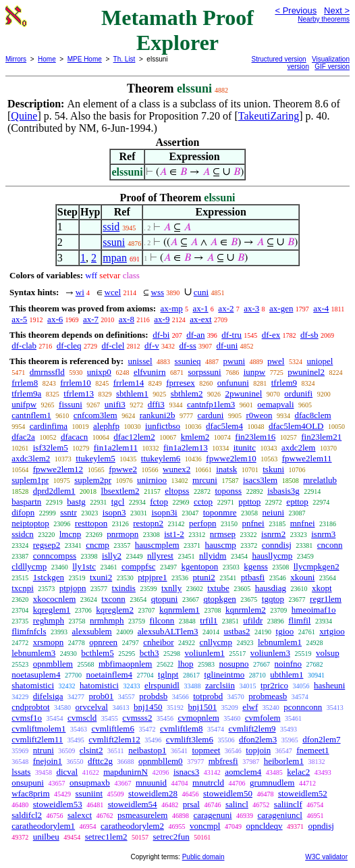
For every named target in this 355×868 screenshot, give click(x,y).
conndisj (277, 545)
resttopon (91, 523)
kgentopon (199, 566)
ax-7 (91, 319)
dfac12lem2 (134, 437)
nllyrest (160, 556)
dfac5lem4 (224, 426)
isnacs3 (186, 772)
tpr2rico (274, 685)
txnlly (171, 588)
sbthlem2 (187, 393)
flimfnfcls (29, 631)
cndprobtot (30, 707)
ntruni (44, 750)
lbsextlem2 (120, 491)
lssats (21, 772)
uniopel (320, 361)
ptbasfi (253, 577)
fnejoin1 (48, 761)
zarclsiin (220, 685)
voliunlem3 (270, 653)
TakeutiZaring (269, 116)
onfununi (233, 383)
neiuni (274, 512)
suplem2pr (93, 480)
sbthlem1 (132, 393)
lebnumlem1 (280, 642)
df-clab (24, 346)
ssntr (69, 512)
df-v (152, 346)
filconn (162, 620)
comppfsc (139, 566)
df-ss (187, 346)
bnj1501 (203, 707)
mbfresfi (223, 761)
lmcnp (71, 534)
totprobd (208, 696)
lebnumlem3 (33, 653)
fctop (159, 502)
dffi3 (156, 404)
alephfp (106, 426)
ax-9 (162, 319)
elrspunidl (162, 685)
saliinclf (288, 804)
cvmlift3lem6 (190, 739)
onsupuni (28, 783)
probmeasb (268, 696)
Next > (337, 10)
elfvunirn (150, 372)
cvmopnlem (198, 718)
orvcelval (92, 707)
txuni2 (101, 577)
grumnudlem (272, 783)
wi (80, 292)
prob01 (102, 696)
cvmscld (82, 718)
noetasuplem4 (36, 674)
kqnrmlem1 (180, 610)
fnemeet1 (312, 750)
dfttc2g (100, 761)
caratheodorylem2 (132, 826)
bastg (76, 502)
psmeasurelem (142, 815)
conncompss (55, 556)
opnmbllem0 (161, 761)
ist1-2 (174, 534)
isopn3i (164, 512)
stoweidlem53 (58, 804)
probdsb (153, 696)
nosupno (234, 664)
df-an (195, 335)
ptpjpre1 (152, 577)
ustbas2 (237, 631)
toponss (228, 491)
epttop (297, 502)
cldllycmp (29, 566)
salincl (237, 804)
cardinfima (49, 426)
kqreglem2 (115, 610)
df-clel (113, 346)
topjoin (258, 750)
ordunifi (298, 393)
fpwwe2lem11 (307, 458)
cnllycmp (216, 642)
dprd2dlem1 (54, 491)
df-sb (309, 335)
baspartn (26, 502)
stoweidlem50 (228, 793)
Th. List (125, 59)
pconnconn (303, 707)
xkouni (302, 577)
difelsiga (48, 696)
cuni (201, 292)
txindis (123, 588)
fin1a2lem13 (186, 448)
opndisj (321, 826)
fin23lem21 (321, 437)
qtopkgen (219, 599)
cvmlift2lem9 (252, 729)
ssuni (114, 242)
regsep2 (47, 545)
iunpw (255, 372)
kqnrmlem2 (246, 610)
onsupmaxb (90, 783)
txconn (113, 599)
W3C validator (326, 857)
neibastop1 (147, 750)
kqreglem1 (52, 610)
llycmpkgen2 (317, 566)
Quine (24, 116)
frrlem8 (25, 383)
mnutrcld (208, 783)
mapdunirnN (126, 772)
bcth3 (149, 653)
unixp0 (99, 372)
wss (158, 292)
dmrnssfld (47, 372)
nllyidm (213, 556)
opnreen (103, 642)
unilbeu (46, 837)
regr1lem (326, 599)
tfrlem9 (284, 383)
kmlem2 (195, 437)
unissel (140, 361)
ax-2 (226, 308)
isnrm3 (323, 534)
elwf (250, 707)
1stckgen (49, 577)
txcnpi (23, 588)
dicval (67, 772)
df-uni (227, 346)
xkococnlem (55, 599)
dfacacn (74, 437)
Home (47, 59)
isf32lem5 (51, 448)
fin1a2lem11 (116, 448)
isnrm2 (273, 534)
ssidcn (23, 534)
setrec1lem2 (106, 837)
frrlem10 (75, 383)
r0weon (259, 415)
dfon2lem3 (258, 739)
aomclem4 (243, 772)
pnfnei (253, 523)
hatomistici (99, 685)
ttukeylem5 (95, 458)
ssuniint (89, 793)
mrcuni (205, 480)
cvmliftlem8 (182, 729)
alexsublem (92, 631)
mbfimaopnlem (125, 664)
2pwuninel (243, 393)
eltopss (177, 491)
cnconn (330, 545)
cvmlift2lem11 (37, 739)
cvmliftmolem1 (38, 729)
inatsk (226, 469)
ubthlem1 (286, 674)
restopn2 (148, 523)
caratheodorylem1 (43, 826)
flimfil (299, 620)
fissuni (71, 404)
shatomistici (33, 685)
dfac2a (23, 437)
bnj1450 (148, 707)
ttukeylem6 (161, 458)
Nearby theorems (324, 19)
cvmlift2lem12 (114, 739)
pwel (276, 361)
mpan (115, 258)
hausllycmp (272, 556)
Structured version (279, 59)
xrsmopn (49, 642)
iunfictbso (163, 426)
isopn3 (114, 512)
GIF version (332, 67)
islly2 (112, 556)
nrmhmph (107, 620)
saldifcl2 (27, 815)
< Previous (296, 10)
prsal (191, 804)
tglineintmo (224, 674)
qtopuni (165, 599)
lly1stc (84, 566)
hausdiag (271, 588)
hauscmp (221, 545)
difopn (23, 512)
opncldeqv (264, 826)
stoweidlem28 (153, 793)
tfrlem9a (26, 393)
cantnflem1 (31, 415)
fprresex (181, 383)
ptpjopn (73, 588)
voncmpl (205, 826)
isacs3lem (260, 480)
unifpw (24, 404)
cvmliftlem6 (113, 729)
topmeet (206, 750)
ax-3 (251, 308)
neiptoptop (30, 523)
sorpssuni (205, 372)
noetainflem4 (109, 674)
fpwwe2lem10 (231, 458)
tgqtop (273, 599)
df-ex (271, 335)
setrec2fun (171, 837)
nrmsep (223, 534)
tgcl (118, 502)
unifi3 (115, 404)
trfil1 (209, 620)
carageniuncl (280, 815)
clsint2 (91, 750)
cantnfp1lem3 (211, 404)
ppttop (249, 502)
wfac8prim (30, 793)
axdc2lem (299, 448)
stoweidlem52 (303, 793)
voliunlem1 (205, 653)
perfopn (202, 523)
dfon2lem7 (321, 739)
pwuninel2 (306, 372)
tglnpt (168, 674)
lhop (185, 664)
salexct (80, 815)
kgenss (255, 566)
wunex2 (176, 469)
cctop (203, 502)
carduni (210, 415)
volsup (328, 653)
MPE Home (85, 59)
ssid (111, 227)
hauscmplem (157, 545)
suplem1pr (30, 480)
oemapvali (275, 404)
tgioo (285, 631)
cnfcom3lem (95, 415)
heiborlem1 (284, 761)
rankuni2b (158, 415)
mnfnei (303, 523)
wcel (113, 292)
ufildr (253, 620)
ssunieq (188, 361)
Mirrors (16, 59)
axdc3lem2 (31, 458)
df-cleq (69, 346)
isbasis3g (283, 491)
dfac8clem (312, 415)
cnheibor (158, 642)
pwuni (235, 361)
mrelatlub (320, 480)
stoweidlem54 (133, 804)
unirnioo (152, 480)
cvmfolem (263, 718)
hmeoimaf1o (314, 610)
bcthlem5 (97, 653)
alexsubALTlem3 (168, 631)
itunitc (245, 448)
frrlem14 (129, 383)
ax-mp (172, 308)
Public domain (203, 857)
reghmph (49, 620)
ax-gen (281, 308)
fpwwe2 (123, 469)
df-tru (231, 335)
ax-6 (55, 319)
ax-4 (321, 308)
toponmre (220, 512)
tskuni (273, 469)
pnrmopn (122, 534)
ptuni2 (204, 577)
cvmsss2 (137, 718)
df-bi (161, 335)
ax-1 (201, 308)
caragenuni (212, 815)
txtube (218, 588)
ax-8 (127, 319)
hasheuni (329, 685)
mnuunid (151, 783)
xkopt (322, 588)
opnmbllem (53, 664)
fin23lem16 (255, 437)
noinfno (288, 664)
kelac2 (298, 772)
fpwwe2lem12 (58, 469)
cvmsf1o (27, 718)
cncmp (98, 545)
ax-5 (19, 319)
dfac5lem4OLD (296, 426)
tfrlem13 (79, 393)
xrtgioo (332, 631)
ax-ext (200, 319)
